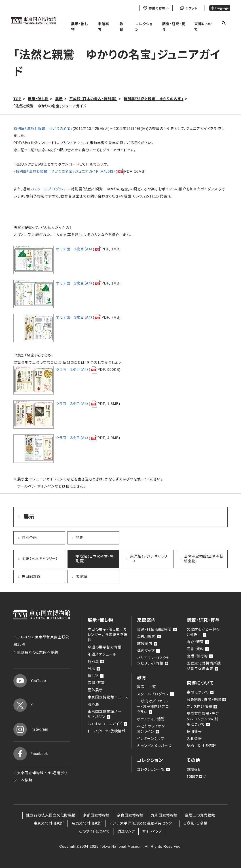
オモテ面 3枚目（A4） (74, 317)
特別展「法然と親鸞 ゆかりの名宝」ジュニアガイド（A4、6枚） (66, 171)
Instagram (31, 729)
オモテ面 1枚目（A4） (74, 249)
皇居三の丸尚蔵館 (200, 815)
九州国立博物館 (164, 815)
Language (220, 8)
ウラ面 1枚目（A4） (72, 370)
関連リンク (126, 831)
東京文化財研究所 (49, 823)
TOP (17, 99)
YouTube (30, 681)
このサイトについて (94, 831)
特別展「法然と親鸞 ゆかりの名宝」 (43, 129)
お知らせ (194, 769)
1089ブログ (196, 777)
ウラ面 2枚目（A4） (72, 404)
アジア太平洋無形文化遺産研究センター (143, 823)
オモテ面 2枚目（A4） (74, 283)
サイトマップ (152, 831)
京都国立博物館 (96, 815)
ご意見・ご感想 (195, 823)
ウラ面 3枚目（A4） (72, 438)
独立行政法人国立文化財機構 (51, 815)
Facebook (31, 754)
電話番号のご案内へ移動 (36, 652)
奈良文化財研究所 (87, 823)
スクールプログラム (50, 189)
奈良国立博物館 (130, 815)
